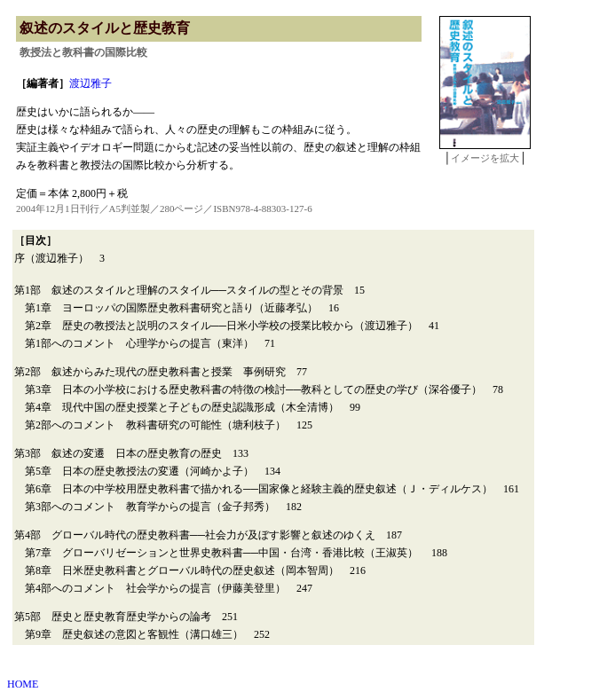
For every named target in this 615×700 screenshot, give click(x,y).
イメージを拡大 (485, 158)
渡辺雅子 (91, 83)
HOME (23, 684)
